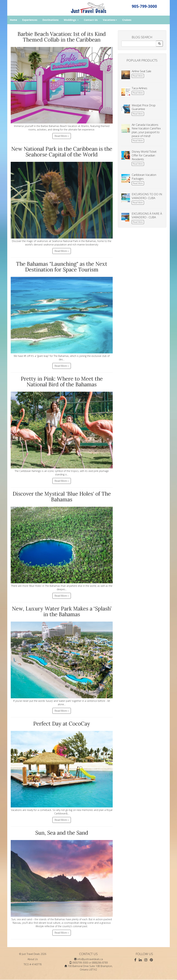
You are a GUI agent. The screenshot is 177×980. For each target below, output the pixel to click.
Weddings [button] (71, 20)
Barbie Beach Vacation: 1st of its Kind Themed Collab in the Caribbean (62, 37)
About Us (33, 959)
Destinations (51, 20)
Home (13, 20)
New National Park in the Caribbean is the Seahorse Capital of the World (62, 152)
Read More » (62, 136)
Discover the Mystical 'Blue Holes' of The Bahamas (62, 497)
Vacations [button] (110, 20)
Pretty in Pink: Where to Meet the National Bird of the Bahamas (62, 382)
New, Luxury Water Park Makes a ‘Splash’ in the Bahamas (62, 611)
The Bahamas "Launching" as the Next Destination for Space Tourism (62, 267)
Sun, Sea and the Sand (62, 833)
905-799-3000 (144, 6)
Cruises (127, 20)
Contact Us (91, 20)
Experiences (30, 20)
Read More (138, 76)
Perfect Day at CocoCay (62, 724)
